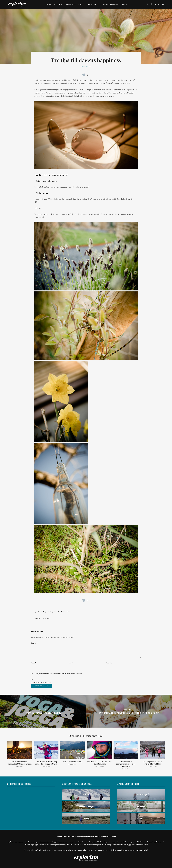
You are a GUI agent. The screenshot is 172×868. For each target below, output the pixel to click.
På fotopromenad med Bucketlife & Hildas (153, 763)
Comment (35, 643)
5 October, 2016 (73, 765)
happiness (46, 612)
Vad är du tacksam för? (73, 762)
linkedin (155, 4)
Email (71, 663)
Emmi (38, 618)
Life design (92, 4)
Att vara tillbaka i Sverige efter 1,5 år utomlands (99, 763)
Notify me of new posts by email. (41, 682)
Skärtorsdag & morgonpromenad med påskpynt (126, 764)
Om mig (125, 4)
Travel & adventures (75, 4)
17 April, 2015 (46, 618)
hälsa (40, 612)
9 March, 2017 (153, 767)
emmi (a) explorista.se (54, 850)
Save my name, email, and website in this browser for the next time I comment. (58, 674)
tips (68, 612)
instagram (147, 4)
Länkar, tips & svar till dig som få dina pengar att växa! (46, 763)
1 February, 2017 (99, 767)
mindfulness (62, 612)
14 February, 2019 (46, 767)
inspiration (54, 612)
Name (33, 663)
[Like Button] (84, 75)
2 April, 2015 (126, 769)
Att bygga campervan (109, 4)
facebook (151, 4)
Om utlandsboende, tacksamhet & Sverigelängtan (19, 763)
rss (159, 4)
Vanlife (48, 4)
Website (109, 663)
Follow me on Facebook (19, 784)
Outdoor (58, 4)
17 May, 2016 (19, 767)
